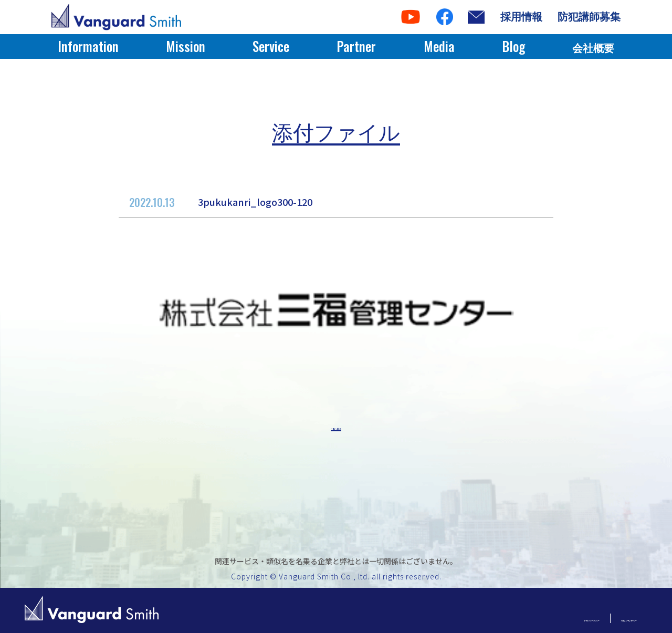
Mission (186, 46)
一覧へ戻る (336, 429)
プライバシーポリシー (498, 618)
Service (271, 46)
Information (88, 46)
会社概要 (593, 48)
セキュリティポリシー (598, 618)
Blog (513, 46)
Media (439, 46)
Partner (356, 46)
